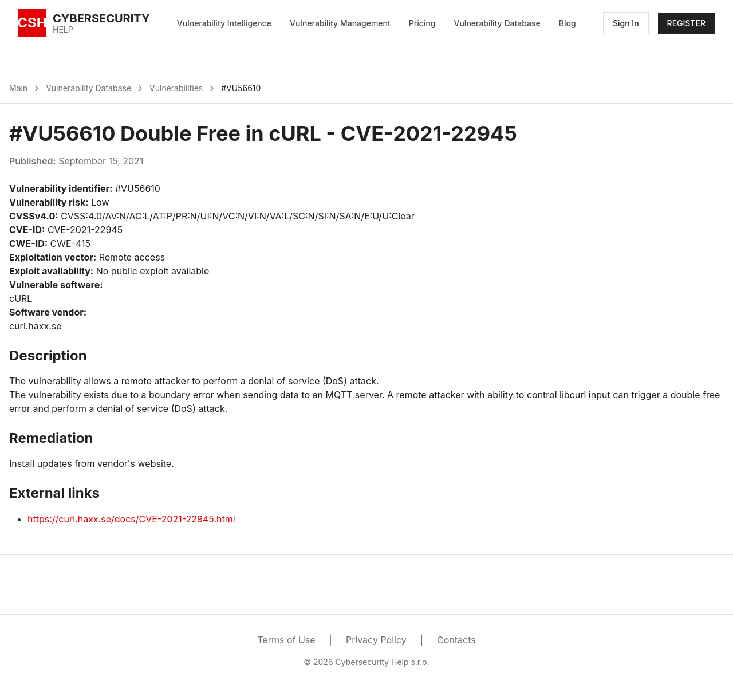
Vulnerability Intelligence (224, 23)
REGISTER (686, 23)
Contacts (456, 640)
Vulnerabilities (176, 88)
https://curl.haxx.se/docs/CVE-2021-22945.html (131, 519)
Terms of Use (286, 640)
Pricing (422, 23)
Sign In (626, 23)
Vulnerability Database (497, 23)
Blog (568, 23)
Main (18, 88)
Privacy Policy (376, 640)
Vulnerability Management (340, 23)
